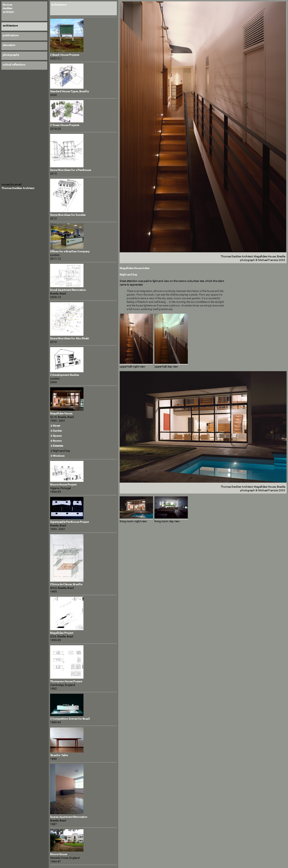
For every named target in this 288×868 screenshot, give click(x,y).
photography (11, 55)
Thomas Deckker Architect (18, 188)
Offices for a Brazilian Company (70, 251)
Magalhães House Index (135, 268)
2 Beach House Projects (65, 55)
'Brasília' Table (59, 755)
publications (11, 35)
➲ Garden (56, 431)
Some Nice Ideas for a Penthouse (71, 170)
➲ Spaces (56, 436)
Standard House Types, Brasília (69, 91)
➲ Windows (57, 456)
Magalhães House (61, 413)
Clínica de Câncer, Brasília (66, 584)
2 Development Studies (65, 375)
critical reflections (14, 65)
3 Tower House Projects (65, 125)
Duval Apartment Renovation (68, 290)
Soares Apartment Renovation (69, 817)
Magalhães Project (62, 633)
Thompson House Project (66, 681)
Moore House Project (63, 484)
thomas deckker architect (8, 8)
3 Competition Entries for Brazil (70, 719)
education (9, 45)
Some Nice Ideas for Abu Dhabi (70, 338)
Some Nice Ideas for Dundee (68, 215)
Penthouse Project (69, 522)
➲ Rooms (56, 441)
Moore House (59, 854)
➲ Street (55, 426)
